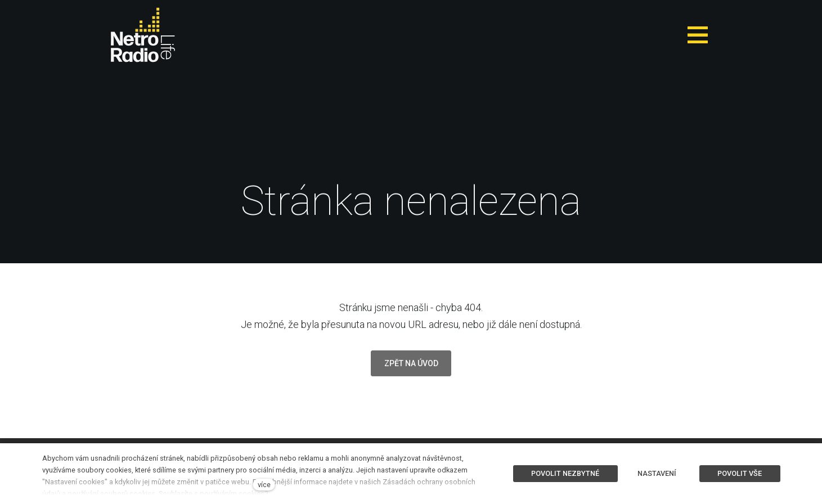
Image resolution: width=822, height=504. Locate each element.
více (264, 485)
